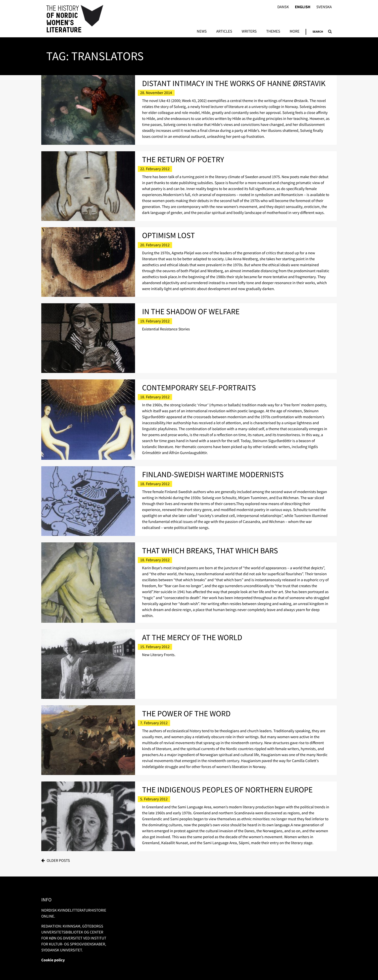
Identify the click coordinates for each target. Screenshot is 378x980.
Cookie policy (53, 960)
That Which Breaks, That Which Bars (210, 551)
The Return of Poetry (183, 159)
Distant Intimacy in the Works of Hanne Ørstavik (234, 83)
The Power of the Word (186, 714)
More (295, 32)
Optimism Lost (168, 235)
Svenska (324, 7)
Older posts (58, 861)
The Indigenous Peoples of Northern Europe (227, 790)
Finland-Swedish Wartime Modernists (213, 474)
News (202, 32)
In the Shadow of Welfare (191, 311)
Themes (273, 32)
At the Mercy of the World (192, 637)
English (303, 7)
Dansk (283, 7)
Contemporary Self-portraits (199, 388)
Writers (249, 32)
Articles (224, 32)
